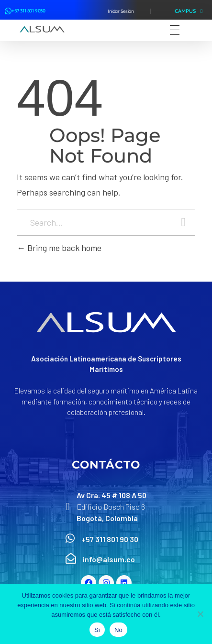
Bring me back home (59, 248)
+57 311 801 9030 (28, 11)
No (118, 630)
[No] (200, 614)
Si (97, 630)
